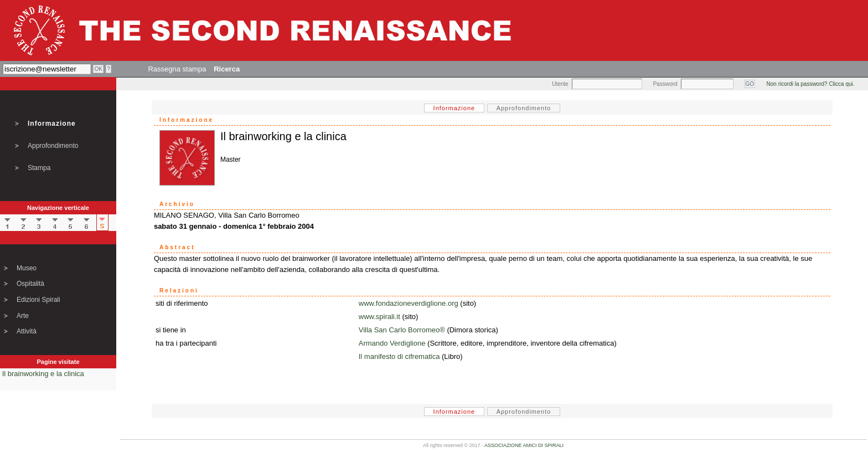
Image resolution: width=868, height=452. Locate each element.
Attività (27, 331)
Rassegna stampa (177, 69)
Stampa (39, 168)
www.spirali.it (379, 317)
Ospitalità (30, 284)
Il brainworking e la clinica (43, 374)
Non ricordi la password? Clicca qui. (811, 84)
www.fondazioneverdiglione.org (409, 303)
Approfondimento (53, 146)
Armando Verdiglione (392, 343)
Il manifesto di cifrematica (399, 356)
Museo (27, 268)
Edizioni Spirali (38, 300)
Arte (23, 316)
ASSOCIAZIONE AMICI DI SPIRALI (524, 445)
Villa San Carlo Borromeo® (402, 330)
